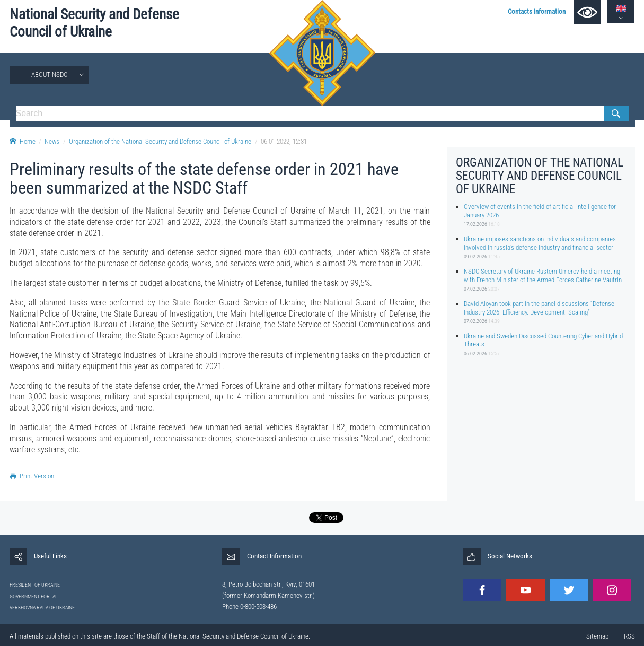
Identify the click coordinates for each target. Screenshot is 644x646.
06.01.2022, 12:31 (284, 141)
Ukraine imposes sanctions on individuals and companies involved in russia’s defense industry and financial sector (540, 243)
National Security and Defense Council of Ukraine (94, 23)
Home (23, 141)
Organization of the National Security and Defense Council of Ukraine (160, 141)
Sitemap (597, 636)
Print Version (32, 476)
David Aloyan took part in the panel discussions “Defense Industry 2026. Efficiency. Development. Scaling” (539, 308)
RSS (629, 636)
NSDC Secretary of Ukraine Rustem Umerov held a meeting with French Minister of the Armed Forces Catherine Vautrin (543, 275)
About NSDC (49, 75)
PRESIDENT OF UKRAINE (35, 585)
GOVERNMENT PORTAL (34, 596)
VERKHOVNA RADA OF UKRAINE (42, 608)
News (52, 141)
